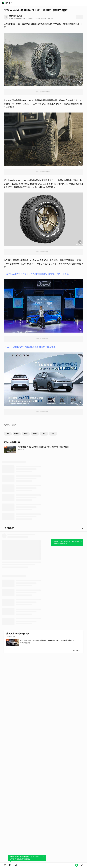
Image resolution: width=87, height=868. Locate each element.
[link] (10, 865)
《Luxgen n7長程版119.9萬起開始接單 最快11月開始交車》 (31, 347)
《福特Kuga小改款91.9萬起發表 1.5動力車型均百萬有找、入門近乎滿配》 (37, 274)
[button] (5, 865)
